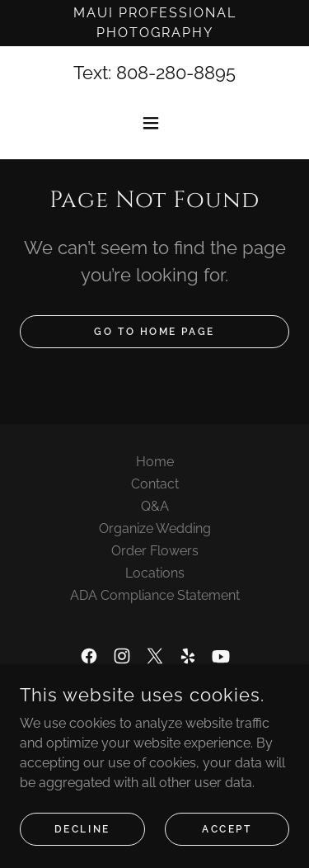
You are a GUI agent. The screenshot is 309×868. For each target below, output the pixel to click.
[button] (154, 123)
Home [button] (155, 462)
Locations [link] (155, 573)
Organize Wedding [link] (155, 528)
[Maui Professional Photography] (154, 23)
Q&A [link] (155, 506)
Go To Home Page (154, 332)
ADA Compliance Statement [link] (155, 595)
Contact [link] (155, 484)
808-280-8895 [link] (176, 73)
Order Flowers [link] (155, 551)
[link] (89, 656)
